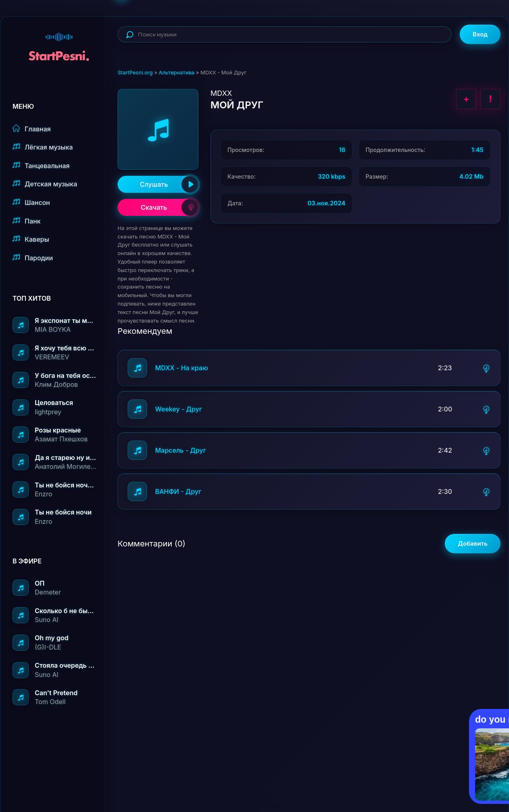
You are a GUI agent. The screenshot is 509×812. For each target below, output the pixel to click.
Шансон (31, 202)
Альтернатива (177, 72)
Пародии (33, 258)
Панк (26, 221)
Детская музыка (45, 184)
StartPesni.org (135, 72)
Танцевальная (41, 166)
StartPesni (59, 43)
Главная (32, 129)
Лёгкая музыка (43, 147)
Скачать (169, 207)
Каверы (31, 239)
